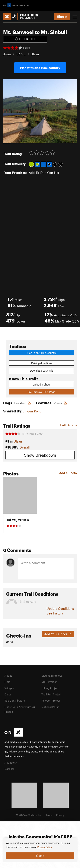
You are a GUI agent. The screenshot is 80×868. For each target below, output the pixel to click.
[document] (40, 850)
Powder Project (51, 701)
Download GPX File (41, 371)
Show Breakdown (40, 455)
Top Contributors (15, 701)
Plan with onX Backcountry (40, 68)
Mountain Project (52, 676)
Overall (25, 447)
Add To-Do (37, 173)
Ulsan (35, 54)
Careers (9, 769)
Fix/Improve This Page (41, 392)
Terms (49, 815)
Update (60, 608)
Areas (7, 54)
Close (40, 856)
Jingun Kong (32, 411)
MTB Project (49, 682)
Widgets (9, 688)
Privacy (60, 815)
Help (7, 682)
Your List (53, 173)
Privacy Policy (45, 847)
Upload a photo (41, 384)
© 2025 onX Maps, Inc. (29, 815)
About (8, 676)
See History (55, 613)
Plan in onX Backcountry (42, 353)
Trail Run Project (51, 694)
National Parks (50, 707)
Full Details (68, 425)
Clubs (8, 694)
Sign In (62, 16)
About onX (11, 762)
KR (18, 54)
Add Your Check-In (58, 634)
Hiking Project (50, 688)
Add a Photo (68, 473)
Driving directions (42, 363)
